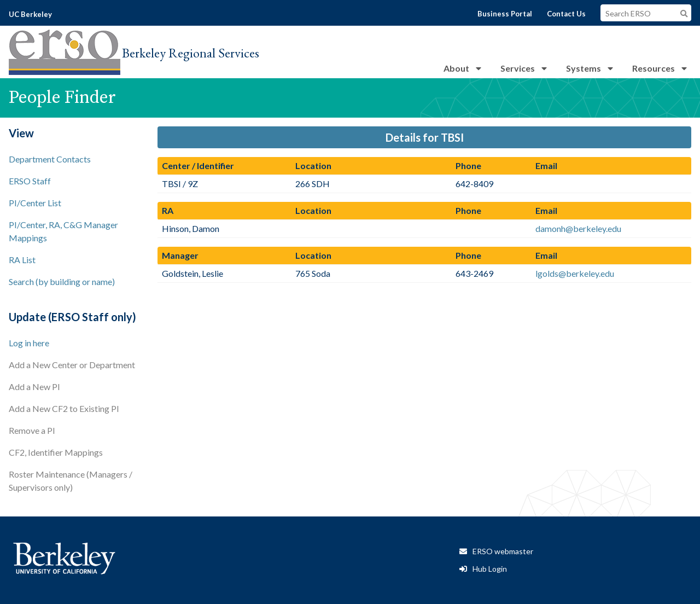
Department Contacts (50, 159)
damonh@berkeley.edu (578, 228)
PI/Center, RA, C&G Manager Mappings (63, 231)
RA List (22, 260)
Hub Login (490, 569)
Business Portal (505, 14)
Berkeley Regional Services (191, 53)
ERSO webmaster (503, 551)
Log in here (29, 343)
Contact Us (566, 14)
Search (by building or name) (62, 281)
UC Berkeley (30, 14)
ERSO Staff (30, 181)
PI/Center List (35, 203)
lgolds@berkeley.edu (575, 273)
